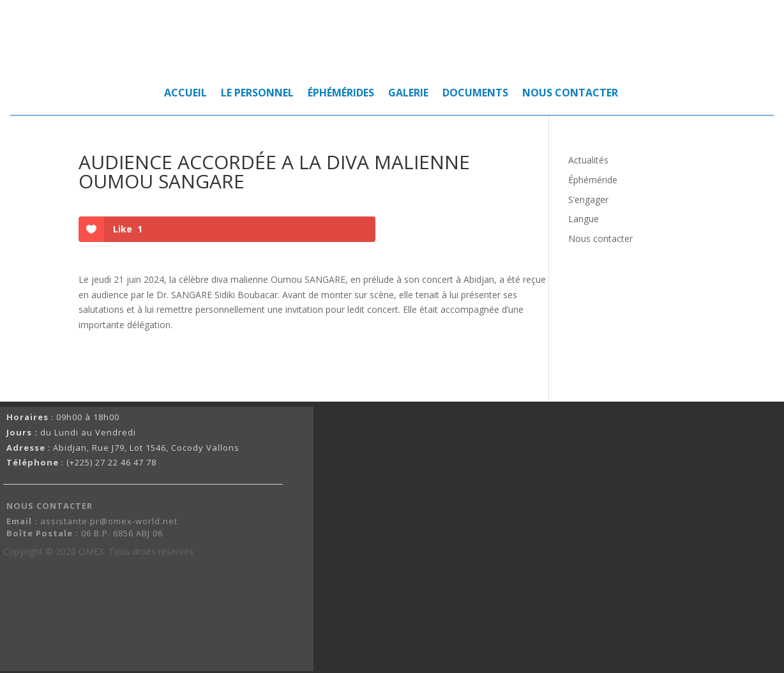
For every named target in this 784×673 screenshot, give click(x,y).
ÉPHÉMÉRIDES (341, 94)
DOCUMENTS (475, 94)
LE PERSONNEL (257, 94)
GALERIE (408, 94)
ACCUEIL (185, 94)
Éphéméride (593, 180)
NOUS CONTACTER (570, 94)
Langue (584, 219)
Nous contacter (600, 238)
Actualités (588, 160)
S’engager (588, 200)
